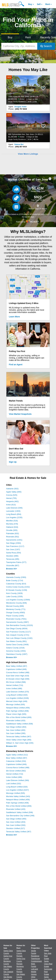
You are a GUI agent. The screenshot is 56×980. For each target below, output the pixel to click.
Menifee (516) (12, 521)
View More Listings (28, 154)
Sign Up (13, 462)
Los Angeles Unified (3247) (17, 790)
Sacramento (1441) (14, 540)
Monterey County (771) (16, 609)
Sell (39, 4)
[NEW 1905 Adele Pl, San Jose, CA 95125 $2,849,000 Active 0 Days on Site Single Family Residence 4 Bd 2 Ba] (28, 90)
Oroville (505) (12, 530)
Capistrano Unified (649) (16, 669)
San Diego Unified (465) (16, 819)
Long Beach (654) (14, 514)
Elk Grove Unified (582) (16, 771)
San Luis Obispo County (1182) (19, 638)
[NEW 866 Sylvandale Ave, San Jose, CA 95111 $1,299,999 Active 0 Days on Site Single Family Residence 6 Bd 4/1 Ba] (28, 128)
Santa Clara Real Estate (48, 964)
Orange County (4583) (15, 612)
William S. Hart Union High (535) (20, 743)
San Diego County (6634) (17, 629)
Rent (48, 4)
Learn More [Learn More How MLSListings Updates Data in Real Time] (14, 317)
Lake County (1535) (14, 596)
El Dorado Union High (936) (18, 679)
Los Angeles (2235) (14, 517)
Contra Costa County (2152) (18, 587)
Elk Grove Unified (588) (16, 682)
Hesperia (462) (12, 501)
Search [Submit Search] (46, 46)
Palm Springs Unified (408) (17, 711)
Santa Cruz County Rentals (21, 961)
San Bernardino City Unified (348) (20, 816)
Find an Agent (16, 365)
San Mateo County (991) (16, 641)
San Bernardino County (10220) (19, 625)
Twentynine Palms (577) (16, 562)
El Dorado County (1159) (17, 590)
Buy (30, 4)
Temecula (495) (13, 559)
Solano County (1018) (15, 648)
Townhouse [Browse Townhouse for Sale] (36, 959)
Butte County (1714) (15, 580)
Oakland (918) (12, 527)
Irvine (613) (11, 505)
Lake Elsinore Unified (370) (18, 692)
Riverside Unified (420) (16, 721)
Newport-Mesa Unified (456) (18, 708)
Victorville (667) (13, 565)
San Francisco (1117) (15, 546)
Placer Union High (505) (16, 714)
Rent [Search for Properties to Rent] (28, 37)
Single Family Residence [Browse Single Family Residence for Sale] (35, 953)
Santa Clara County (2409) (17, 645)
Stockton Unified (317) (15, 828)
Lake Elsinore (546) (14, 508)
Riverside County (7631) (16, 619)
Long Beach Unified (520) (17, 695)
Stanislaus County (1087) (17, 654)
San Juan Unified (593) (16, 825)
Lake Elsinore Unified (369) (18, 780)
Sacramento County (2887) (17, 622)
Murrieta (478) (12, 524)
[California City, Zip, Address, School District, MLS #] (19, 46)
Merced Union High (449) (17, 701)
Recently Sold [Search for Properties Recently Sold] (47, 37)
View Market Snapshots (20, 414)
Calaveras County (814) (16, 584)
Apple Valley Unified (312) (17, 755)
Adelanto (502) (12, 489)
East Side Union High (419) (18, 676)
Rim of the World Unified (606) (19, 717)
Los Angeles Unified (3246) (17, 698)
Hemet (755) (11, 498)
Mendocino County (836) (16, 603)
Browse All (12, 569)
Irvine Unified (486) (14, 688)
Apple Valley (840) (14, 492)
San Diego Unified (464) (16, 727)
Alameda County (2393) (16, 577)
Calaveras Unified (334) (16, 761)
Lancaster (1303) (13, 511)
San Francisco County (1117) (18, 632)
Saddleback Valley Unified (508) (19, 724)
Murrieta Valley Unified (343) (18, 796)
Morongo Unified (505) (15, 705)
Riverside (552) (13, 537)
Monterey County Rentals (20, 969)
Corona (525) (12, 495)
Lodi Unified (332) (14, 784)
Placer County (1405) (15, 616)
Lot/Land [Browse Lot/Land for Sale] (35, 969)
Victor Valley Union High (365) (19, 740)
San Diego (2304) (14, 543)
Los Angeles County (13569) (18, 600)
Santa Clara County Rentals (21, 953)
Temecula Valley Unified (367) (19, 737)
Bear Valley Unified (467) (17, 666)
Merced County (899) (15, 606)
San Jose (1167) (13, 549)
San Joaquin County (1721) (18, 635)
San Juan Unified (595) (16, 733)
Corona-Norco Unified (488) (18, 672)
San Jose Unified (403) (16, 822)
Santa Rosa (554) (14, 553)
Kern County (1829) (14, 593)
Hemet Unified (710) (15, 685)
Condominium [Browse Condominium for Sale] (37, 961)
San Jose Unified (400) (16, 730)
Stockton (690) (12, 556)
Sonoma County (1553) (16, 651)
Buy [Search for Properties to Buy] (10, 37)
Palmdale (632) (13, 533)
